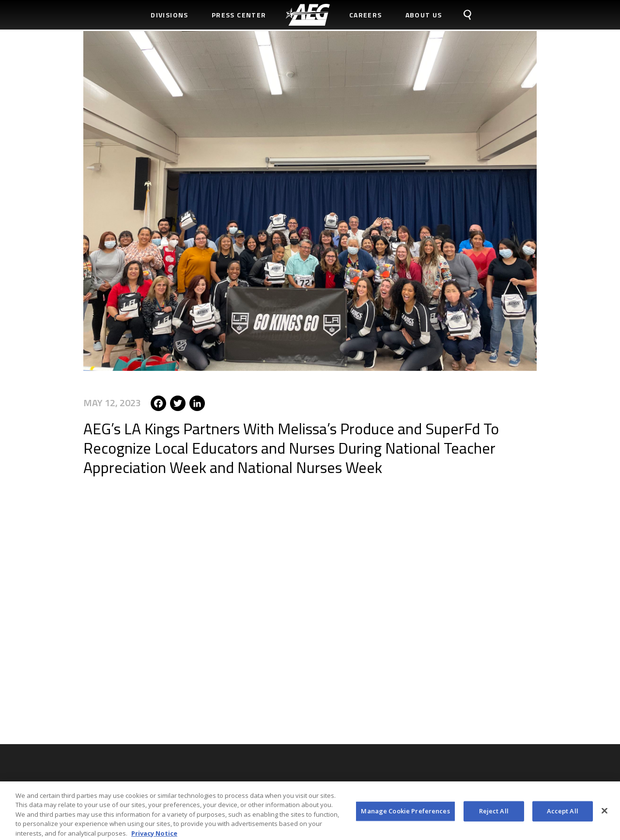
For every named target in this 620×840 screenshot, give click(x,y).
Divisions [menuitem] (170, 15)
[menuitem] (308, 15)
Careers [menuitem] (366, 15)
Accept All (563, 813)
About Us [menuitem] (424, 15)
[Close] (604, 813)
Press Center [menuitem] (239, 15)
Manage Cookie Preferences (405, 813)
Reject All (494, 813)
